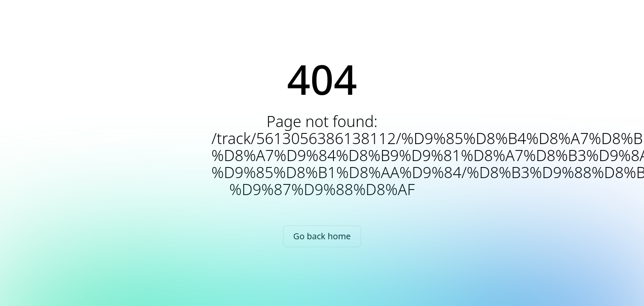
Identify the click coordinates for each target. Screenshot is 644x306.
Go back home (322, 236)
